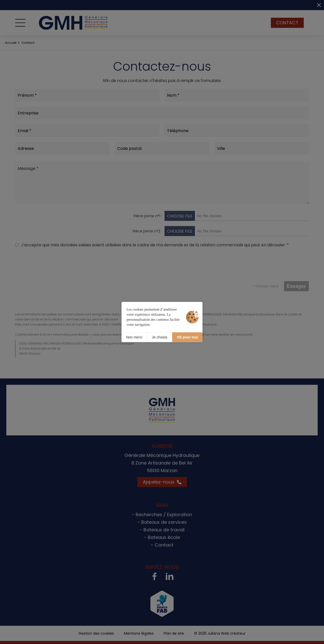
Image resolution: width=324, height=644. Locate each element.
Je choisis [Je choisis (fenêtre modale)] (160, 337)
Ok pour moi (187, 337)
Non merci (134, 337)
